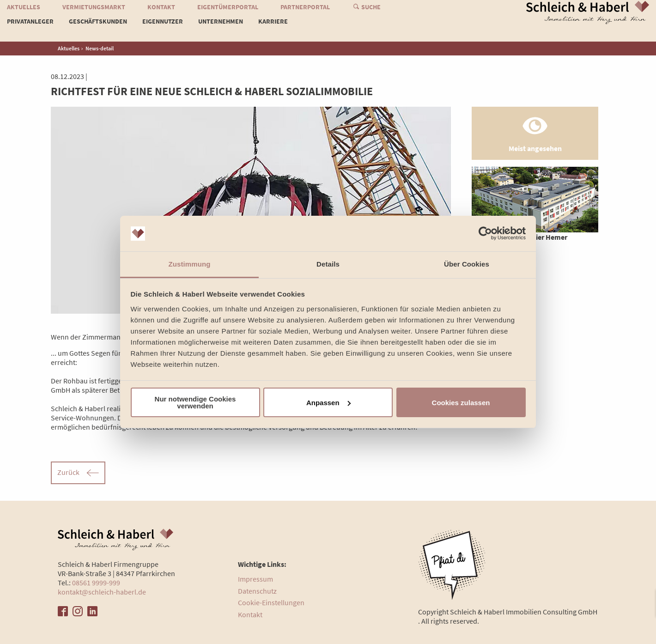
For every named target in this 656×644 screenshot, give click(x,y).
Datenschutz (257, 591)
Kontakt (161, 15)
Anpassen (328, 403)
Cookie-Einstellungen (271, 602)
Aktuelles (24, 15)
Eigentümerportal (228, 15)
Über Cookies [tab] (467, 264)
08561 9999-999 (96, 583)
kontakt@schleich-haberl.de (102, 592)
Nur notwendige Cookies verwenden (195, 402)
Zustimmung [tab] (190, 264)
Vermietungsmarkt (94, 15)
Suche (371, 15)
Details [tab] (328, 264)
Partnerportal (305, 15)
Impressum (255, 579)
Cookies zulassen (461, 403)
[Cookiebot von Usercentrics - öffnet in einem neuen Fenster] (485, 234)
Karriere (273, 30)
